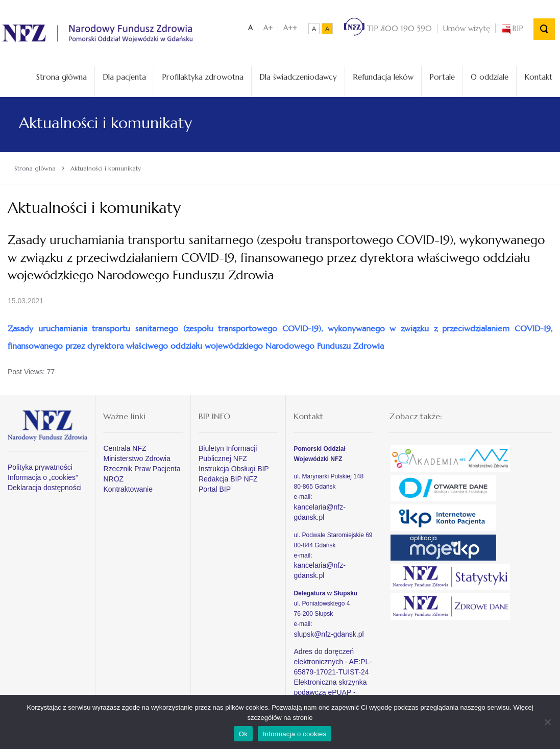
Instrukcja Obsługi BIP (234, 469)
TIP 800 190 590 (388, 28)
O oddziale (490, 77)
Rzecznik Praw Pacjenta (142, 469)
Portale (442, 77)
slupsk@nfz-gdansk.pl (328, 634)
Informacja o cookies (295, 734)
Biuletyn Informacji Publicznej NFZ (228, 453)
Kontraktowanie (128, 489)
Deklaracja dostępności (45, 488)
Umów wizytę (466, 28)
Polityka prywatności (40, 467)
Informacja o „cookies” (43, 477)
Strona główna (62, 77)
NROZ (113, 479)
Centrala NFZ (125, 448)
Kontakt (538, 77)
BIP (512, 28)
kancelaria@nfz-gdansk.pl (319, 512)
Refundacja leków (383, 77)
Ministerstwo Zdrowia (137, 458)
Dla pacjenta (124, 77)
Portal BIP (215, 489)
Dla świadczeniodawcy (298, 77)
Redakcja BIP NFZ (228, 479)
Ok (243, 734)
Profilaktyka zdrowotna (203, 77)
